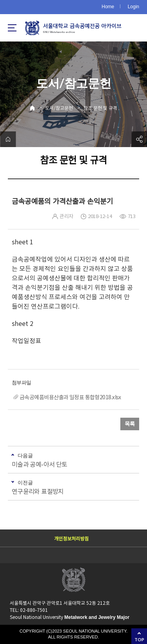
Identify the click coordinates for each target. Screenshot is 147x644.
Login (133, 7)
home (8, 139)
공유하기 (139, 139)
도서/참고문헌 (59, 108)
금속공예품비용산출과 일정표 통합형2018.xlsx (70, 397)
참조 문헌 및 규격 (100, 108)
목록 (130, 424)
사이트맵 (12, 28)
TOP (139, 639)
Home (108, 7)
